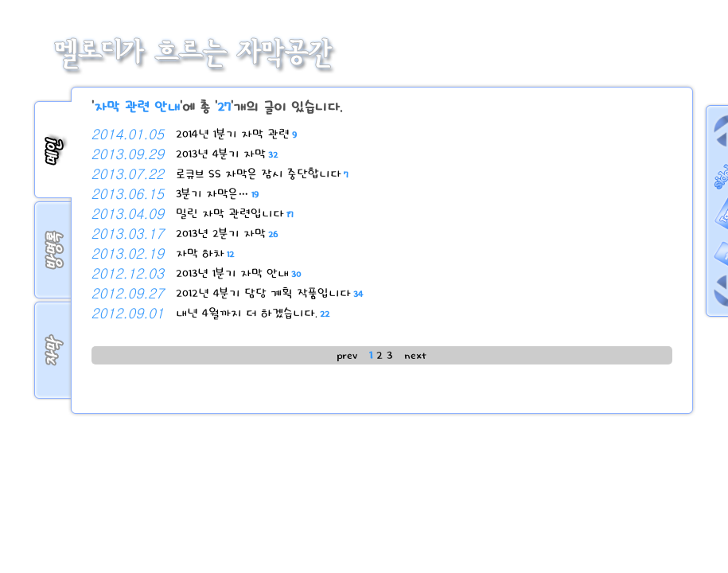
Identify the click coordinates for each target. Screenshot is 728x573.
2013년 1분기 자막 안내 (238, 273)
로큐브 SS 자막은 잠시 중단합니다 (262, 174)
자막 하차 (205, 253)
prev (347, 355)
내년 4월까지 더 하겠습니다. (253, 313)
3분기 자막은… (217, 194)
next (415, 355)
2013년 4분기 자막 (227, 154)
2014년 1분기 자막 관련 (236, 134)
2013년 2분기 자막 (227, 234)
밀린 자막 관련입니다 (235, 214)
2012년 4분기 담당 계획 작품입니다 (269, 293)
